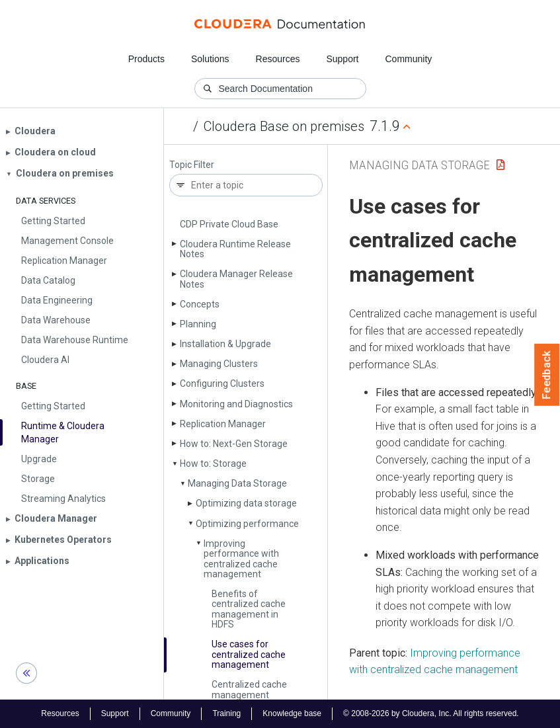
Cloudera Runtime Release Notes (235, 249)
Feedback (547, 375)
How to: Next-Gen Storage (234, 444)
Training (226, 713)
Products (146, 59)
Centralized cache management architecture (249, 695)
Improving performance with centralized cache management (241, 559)
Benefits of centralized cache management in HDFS (249, 609)
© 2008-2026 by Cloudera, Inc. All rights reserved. (431, 713)
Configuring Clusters (222, 384)
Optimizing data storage (246, 503)
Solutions (210, 59)
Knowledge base (292, 713)
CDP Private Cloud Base (229, 224)
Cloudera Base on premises (284, 126)
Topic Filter (192, 165)
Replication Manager (223, 424)
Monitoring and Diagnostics (236, 404)
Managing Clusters (219, 364)
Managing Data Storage (237, 483)
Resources (278, 59)
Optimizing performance (247, 524)
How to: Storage (213, 464)
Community (409, 59)
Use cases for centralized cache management (249, 654)
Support (342, 59)
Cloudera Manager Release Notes (236, 279)
